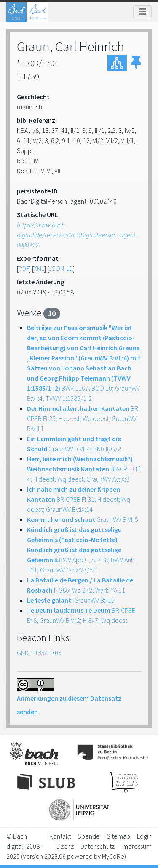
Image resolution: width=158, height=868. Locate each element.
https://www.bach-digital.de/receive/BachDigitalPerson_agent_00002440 (78, 235)
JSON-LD (61, 268)
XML (39, 268)
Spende (89, 836)
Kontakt (60, 836)
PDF (24, 268)
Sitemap (118, 836)
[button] (136, 63)
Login (144, 836)
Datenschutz (98, 846)
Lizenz (65, 846)
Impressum (137, 846)
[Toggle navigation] (142, 12)
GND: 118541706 (39, 653)
